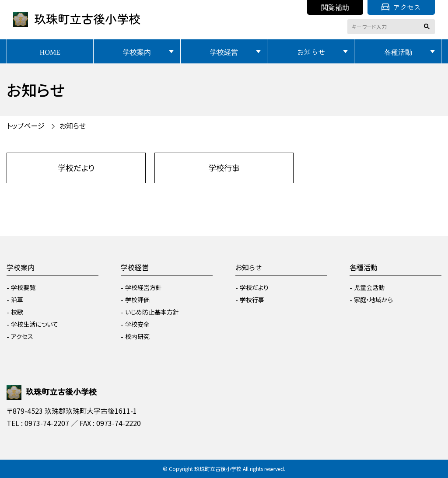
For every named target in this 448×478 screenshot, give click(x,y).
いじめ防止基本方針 (152, 312)
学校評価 (137, 300)
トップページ (26, 126)
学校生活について (35, 324)
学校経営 (224, 52)
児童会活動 (369, 287)
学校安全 (137, 324)
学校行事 (224, 167)
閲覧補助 (335, 7)
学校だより (76, 167)
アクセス (401, 7)
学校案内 (137, 52)
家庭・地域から (373, 300)
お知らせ (311, 52)
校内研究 (137, 336)
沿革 (17, 300)
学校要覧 (23, 287)
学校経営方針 (143, 287)
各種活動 (398, 52)
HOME (50, 52)
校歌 (17, 312)
